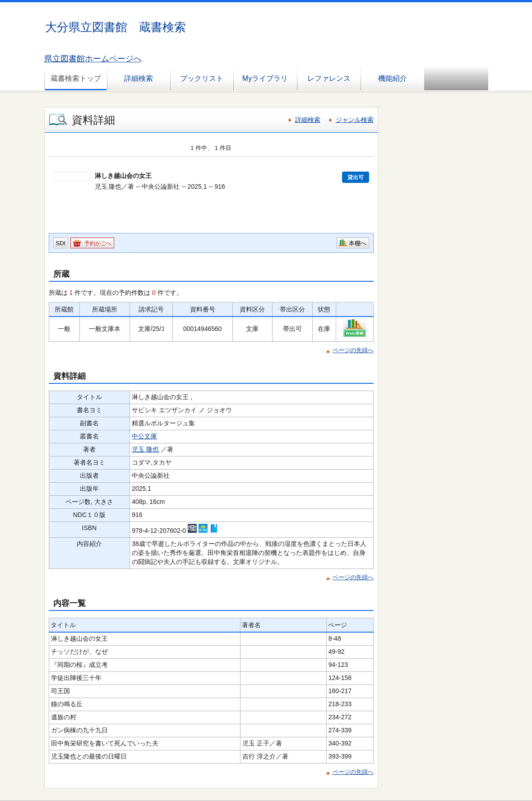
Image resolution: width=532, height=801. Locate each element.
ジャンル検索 (355, 120)
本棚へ (358, 243)
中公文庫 (144, 436)
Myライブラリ (265, 78)
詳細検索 (139, 78)
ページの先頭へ (353, 350)
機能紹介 (393, 78)
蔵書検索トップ (76, 78)
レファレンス (329, 78)
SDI (61, 243)
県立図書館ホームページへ (93, 59)
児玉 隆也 (145, 449)
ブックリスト (202, 78)
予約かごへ (98, 243)
